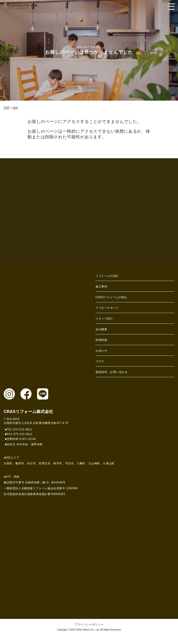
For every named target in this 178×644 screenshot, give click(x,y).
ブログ (100, 361)
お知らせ (101, 351)
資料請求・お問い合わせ (112, 372)
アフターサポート (107, 308)
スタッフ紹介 (104, 319)
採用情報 (101, 340)
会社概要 (101, 329)
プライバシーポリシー (89, 624)
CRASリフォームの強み (111, 297)
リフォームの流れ (107, 276)
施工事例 (101, 287)
